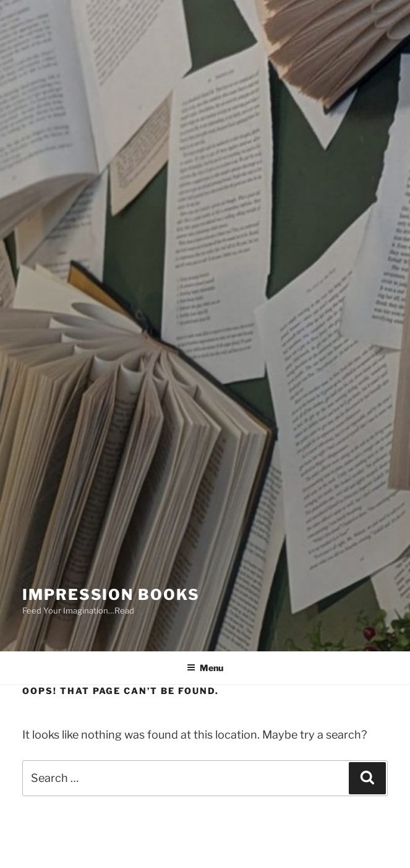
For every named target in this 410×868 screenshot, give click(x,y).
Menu (205, 668)
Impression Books (111, 595)
